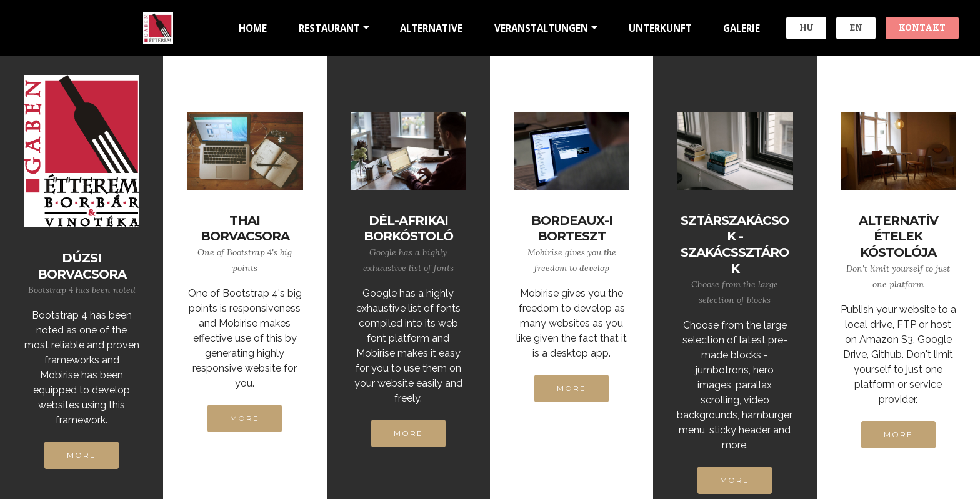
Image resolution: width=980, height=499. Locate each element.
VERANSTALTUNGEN (541, 28)
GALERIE (742, 28)
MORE (82, 455)
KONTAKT (922, 28)
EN (856, 28)
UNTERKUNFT (660, 28)
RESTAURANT (329, 28)
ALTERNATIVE (431, 28)
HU (806, 28)
